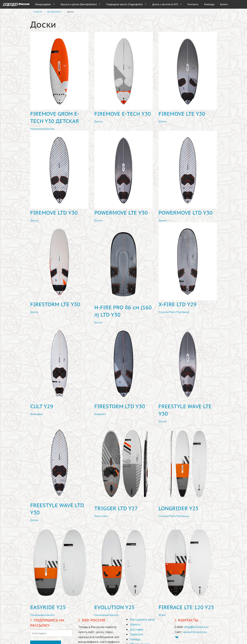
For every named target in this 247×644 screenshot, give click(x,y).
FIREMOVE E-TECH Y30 (123, 114)
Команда (209, 4)
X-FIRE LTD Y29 (178, 304)
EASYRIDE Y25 (48, 607)
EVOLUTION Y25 (114, 607)
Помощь (135, 639)
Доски (71, 12)
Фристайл (101, 516)
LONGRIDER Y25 (179, 508)
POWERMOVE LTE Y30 (121, 213)
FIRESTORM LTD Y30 (120, 406)
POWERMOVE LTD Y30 (186, 213)
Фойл (162, 615)
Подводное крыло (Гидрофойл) (124, 4)
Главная (38, 12)
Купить (224, 4)
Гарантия (136, 634)
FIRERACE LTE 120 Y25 (186, 607)
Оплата (135, 624)
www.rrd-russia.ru (195, 632)
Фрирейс (100, 414)
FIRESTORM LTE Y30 (55, 304)
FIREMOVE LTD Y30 (54, 213)
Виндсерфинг (43, 4)
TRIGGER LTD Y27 (116, 508)
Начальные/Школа (42, 129)
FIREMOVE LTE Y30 (182, 114)
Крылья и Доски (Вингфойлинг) (79, 4)
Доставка (137, 629)
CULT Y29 (42, 406)
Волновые (36, 414)
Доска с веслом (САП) (165, 4)
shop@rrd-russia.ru (196, 627)
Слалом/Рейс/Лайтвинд (174, 312)
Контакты (193, 4)
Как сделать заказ (142, 619)
